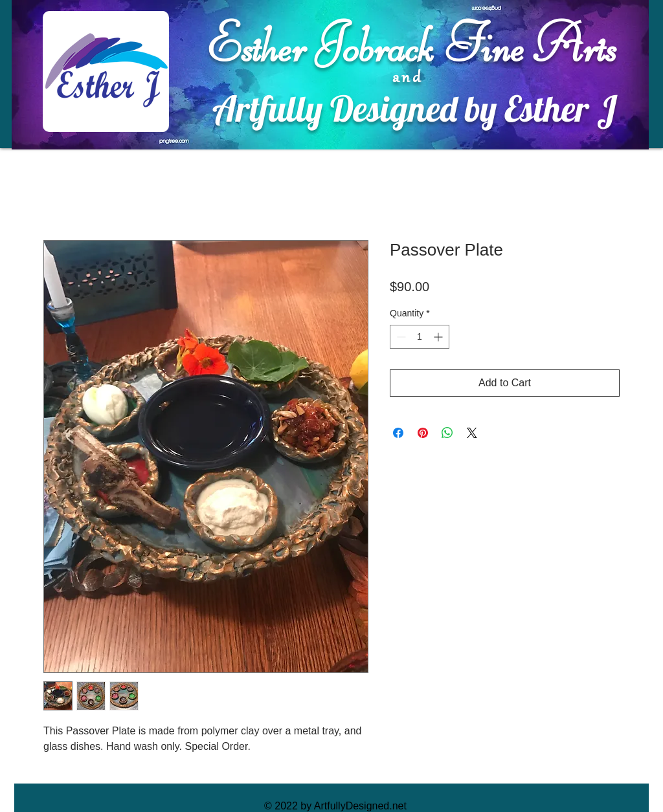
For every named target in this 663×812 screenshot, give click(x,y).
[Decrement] (400, 337)
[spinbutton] (420, 337)
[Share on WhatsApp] (447, 433)
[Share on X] (472, 433)
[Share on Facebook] (398, 433)
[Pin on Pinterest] (423, 433)
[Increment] (439, 337)
